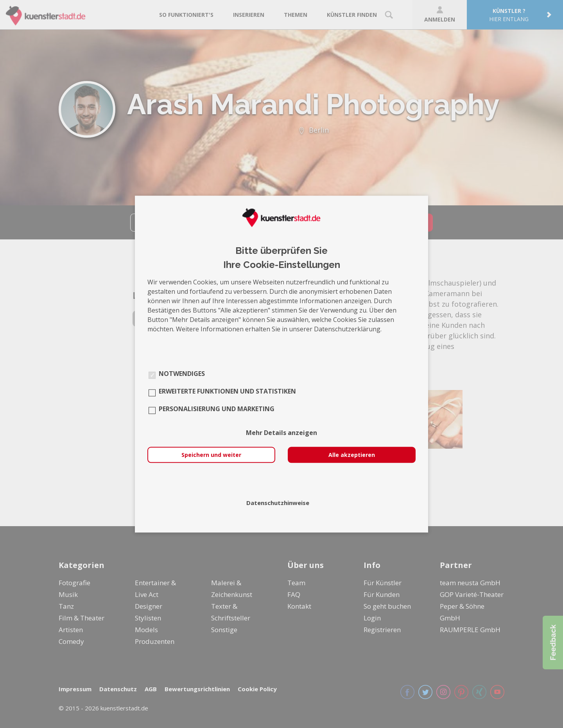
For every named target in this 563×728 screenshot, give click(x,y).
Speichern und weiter (211, 455)
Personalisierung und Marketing (217, 409)
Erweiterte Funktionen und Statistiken (227, 391)
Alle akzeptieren (352, 455)
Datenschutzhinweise (278, 503)
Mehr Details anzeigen (281, 433)
